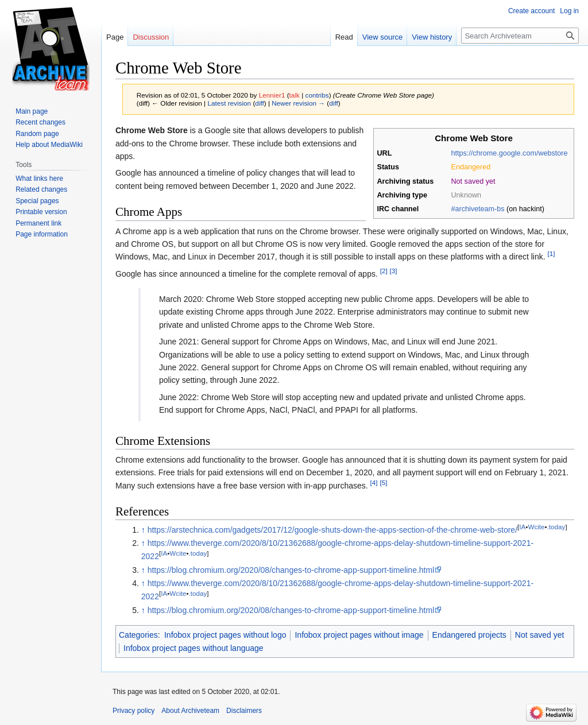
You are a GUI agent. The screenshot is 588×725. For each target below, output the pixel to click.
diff (259, 103)
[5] (383, 482)
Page (115, 37)
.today (556, 527)
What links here (39, 179)
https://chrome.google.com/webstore (510, 153)
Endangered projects (469, 635)
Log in (569, 11)
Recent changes (40, 122)
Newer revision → (298, 103)
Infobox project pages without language (194, 648)
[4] (374, 482)
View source (383, 37)
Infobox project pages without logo (225, 635)
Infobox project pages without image (359, 635)
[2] (384, 271)
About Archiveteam (190, 711)
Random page (37, 134)
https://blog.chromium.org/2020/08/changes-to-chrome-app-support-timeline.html (291, 570)
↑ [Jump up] (143, 530)
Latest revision (229, 103)
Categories (138, 635)
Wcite (536, 527)
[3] (394, 271)
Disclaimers (244, 711)
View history (432, 37)
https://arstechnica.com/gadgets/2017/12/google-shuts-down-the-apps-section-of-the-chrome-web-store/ (332, 530)
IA (522, 527)
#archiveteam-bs (478, 209)
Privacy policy (134, 711)
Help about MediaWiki (49, 145)
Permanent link (38, 223)
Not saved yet (540, 635)
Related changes (41, 189)
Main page (32, 111)
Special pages (37, 201)
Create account (531, 11)
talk (295, 95)
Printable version (41, 212)
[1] (551, 254)
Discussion (151, 37)
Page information (42, 234)
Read (344, 37)
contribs (317, 95)
